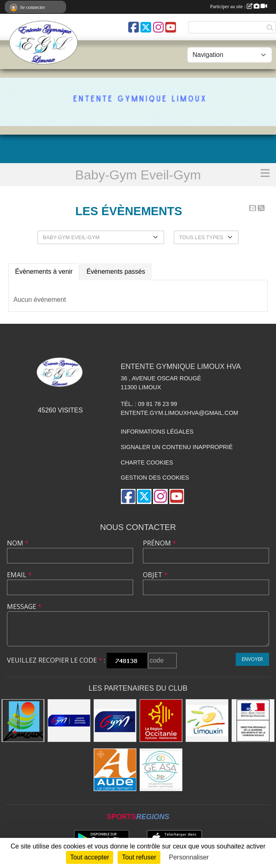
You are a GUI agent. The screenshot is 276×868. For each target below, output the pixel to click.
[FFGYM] (115, 721)
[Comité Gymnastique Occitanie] (69, 721)
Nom (18, 543)
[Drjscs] (253, 721)
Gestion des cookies (155, 478)
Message (24, 606)
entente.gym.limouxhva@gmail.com (180, 413)
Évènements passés (116, 272)
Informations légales (157, 432)
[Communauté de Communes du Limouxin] (207, 721)
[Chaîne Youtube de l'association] (171, 27)
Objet (155, 575)
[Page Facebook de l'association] (134, 27)
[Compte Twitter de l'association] (146, 27)
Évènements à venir (44, 272)
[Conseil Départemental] (115, 770)
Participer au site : (239, 7)
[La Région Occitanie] (161, 721)
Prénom (160, 543)
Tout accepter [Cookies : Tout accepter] (90, 857)
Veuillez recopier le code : (56, 660)
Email (19, 575)
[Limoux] (23, 721)
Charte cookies (147, 462)
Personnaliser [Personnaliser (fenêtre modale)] (189, 857)
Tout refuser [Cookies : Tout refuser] (139, 857)
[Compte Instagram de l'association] (158, 27)
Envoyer (252, 659)
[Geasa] (161, 770)
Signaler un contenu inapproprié (177, 447)
